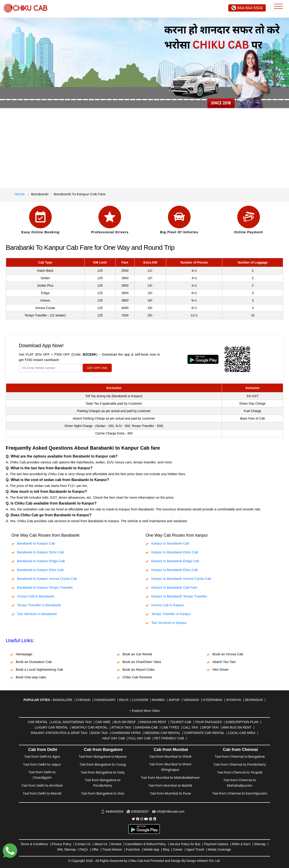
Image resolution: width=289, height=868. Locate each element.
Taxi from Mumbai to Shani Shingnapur (170, 767)
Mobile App (151, 849)
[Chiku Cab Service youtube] (146, 819)
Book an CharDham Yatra (142, 662)
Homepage (24, 654)
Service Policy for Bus (185, 844)
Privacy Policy (62, 844)
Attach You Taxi (224, 662)
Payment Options (216, 844)
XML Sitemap (66, 849)
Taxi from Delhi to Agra (42, 757)
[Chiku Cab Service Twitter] (133, 819)
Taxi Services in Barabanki (37, 614)
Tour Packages (208, 722)
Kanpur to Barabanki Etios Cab (175, 570)
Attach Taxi (121, 727)
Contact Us (83, 844)
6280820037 (138, 811)
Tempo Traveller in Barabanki (39, 605)
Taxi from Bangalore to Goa (103, 793)
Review (116, 844)
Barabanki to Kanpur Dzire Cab (41, 552)
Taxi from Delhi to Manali (42, 793)
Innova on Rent (153, 722)
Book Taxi (99, 733)
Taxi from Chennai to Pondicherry (240, 764)
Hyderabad (213, 700)
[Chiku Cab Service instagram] (142, 819)
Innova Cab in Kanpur (168, 605)
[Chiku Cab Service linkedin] (155, 819)
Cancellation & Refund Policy (146, 844)
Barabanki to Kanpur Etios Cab (40, 570)
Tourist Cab (181, 722)
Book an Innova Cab (228, 654)
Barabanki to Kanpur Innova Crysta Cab (47, 579)
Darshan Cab (146, 727)
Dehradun (254, 700)
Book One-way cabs (31, 677)
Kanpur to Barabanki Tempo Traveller (179, 596)
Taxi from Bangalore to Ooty (103, 772)
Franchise (133, 849)
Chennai (83, 700)
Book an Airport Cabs (139, 669)
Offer (95, 849)
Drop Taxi (210, 727)
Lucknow (140, 700)
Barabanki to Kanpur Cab (36, 543)
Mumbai (158, 700)
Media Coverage (219, 849)
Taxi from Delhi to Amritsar (42, 785)
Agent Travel (195, 849)
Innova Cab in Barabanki (36, 596)
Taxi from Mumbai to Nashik (170, 785)
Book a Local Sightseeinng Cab (39, 669)
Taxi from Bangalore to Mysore (103, 757)
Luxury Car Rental (51, 727)
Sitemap (260, 844)
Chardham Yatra (126, 733)
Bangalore (63, 700)
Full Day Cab (140, 738)
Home (20, 194)
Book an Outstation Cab (34, 662)
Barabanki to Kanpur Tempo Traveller (45, 587)
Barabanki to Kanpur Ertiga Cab (41, 561)
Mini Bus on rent (237, 727)
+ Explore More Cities (144, 711)
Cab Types (170, 727)
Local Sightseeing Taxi (71, 722)
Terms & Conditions (34, 844)
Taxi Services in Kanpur (169, 623)
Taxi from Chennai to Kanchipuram (240, 793)
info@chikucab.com (168, 811)
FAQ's (84, 849)
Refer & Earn (241, 844)
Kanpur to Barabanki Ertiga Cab (175, 561)
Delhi (124, 700)
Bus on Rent (125, 722)
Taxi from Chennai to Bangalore (240, 757)
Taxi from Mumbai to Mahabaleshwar (170, 778)
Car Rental (38, 722)
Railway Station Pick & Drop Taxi (59, 733)
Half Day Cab (114, 738)
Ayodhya (233, 700)
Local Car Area (242, 733)
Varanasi (191, 700)
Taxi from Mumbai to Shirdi (170, 757)
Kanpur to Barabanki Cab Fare (174, 587)
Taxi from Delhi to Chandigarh (42, 775)
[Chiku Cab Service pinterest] (151, 819)
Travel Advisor (112, 849)
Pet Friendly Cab (169, 738)
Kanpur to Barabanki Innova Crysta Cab (181, 579)
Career (178, 849)
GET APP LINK (97, 368)
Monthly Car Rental (90, 727)
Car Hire (103, 722)
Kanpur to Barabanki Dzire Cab (175, 552)
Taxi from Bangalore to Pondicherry (103, 783)
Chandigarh (105, 700)
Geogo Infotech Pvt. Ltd (203, 861)
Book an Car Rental (137, 654)
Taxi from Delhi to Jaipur (42, 764)
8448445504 (112, 811)
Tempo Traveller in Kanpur (171, 614)
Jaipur (174, 700)
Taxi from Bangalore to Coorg (103, 764)
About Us (101, 844)
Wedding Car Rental (162, 733)
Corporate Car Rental (204, 733)
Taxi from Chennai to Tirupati (240, 772)
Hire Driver (221, 669)
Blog (166, 849)
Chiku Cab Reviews (137, 677)
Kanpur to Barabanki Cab (170, 543)
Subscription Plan (242, 722)
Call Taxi (191, 727)
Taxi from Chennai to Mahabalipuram (240, 783)
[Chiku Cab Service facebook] (138, 819)
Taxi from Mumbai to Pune (170, 793)
